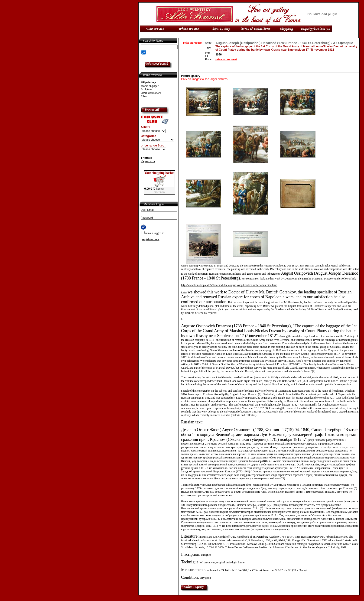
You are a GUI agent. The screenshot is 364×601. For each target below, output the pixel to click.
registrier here (151, 239)
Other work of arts (151, 93)
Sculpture (146, 89)
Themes (146, 158)
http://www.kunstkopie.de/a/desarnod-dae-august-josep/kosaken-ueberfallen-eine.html (229, 285)
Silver (144, 96)
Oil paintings (149, 82)
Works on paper (150, 86)
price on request (193, 43)
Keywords (148, 161)
